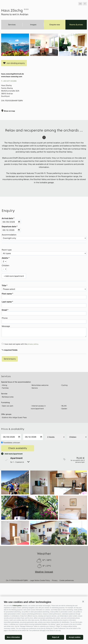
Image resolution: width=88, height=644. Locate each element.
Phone (5, 369)
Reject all (56, 637)
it (85, 4)
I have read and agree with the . (21, 395)
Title (4, 336)
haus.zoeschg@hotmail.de (12, 125)
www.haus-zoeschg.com (12, 127)
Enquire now (55, 25)
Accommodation (9, 285)
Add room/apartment (14, 504)
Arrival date (7, 269)
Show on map (9, 162)
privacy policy (33, 395)
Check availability (18, 499)
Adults (5, 309)
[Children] (77, 488)
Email (4, 361)
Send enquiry (10, 410)
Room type (7, 301)
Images (33, 25)
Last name (7, 352)
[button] (83, 602)
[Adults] (55, 488)
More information (13, 637)
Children (5, 316)
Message (6, 377)
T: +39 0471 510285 (9, 132)
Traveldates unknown (12, 493)
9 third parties (17, 606)
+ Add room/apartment (14, 327)
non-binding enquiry (16, 114)
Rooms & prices (76, 25)
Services (12, 25)
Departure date (9, 277)
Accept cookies (75, 637)
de (80, 4)
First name (7, 344)
